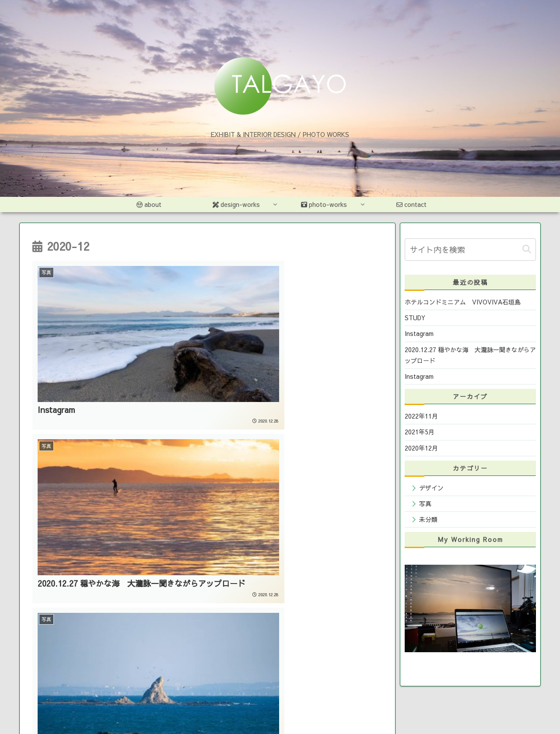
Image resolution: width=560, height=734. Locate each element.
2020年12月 (421, 448)
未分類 (428, 519)
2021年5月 (420, 432)
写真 (425, 503)
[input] (470, 250)
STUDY (415, 318)
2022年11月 (421, 416)
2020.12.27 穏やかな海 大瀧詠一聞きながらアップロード (470, 355)
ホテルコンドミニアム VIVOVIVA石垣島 (463, 302)
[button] (527, 250)
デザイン (431, 488)
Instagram (419, 333)
